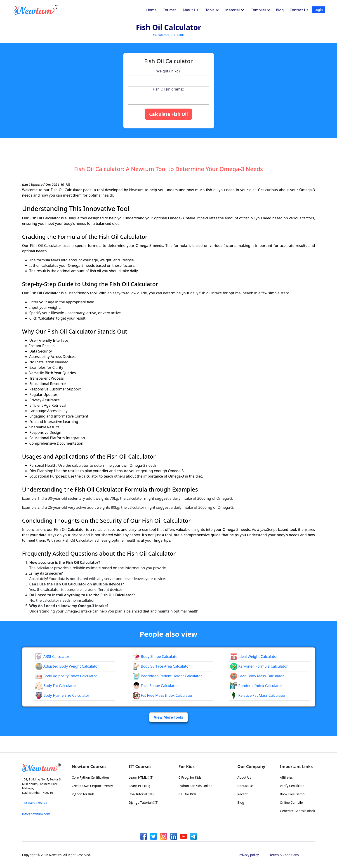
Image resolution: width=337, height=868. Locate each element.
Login (319, 10)
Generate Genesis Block (297, 811)
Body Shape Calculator (156, 657)
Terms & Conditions (284, 855)
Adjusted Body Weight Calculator (67, 666)
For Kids (187, 766)
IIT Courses (140, 766)
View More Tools (168, 717)
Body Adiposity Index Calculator (66, 676)
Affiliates (286, 777)
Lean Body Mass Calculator (257, 676)
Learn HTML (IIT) (141, 777)
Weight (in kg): (169, 71)
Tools (212, 10)
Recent (242, 794)
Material (235, 10)
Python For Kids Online (196, 786)
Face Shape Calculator (155, 686)
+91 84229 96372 (35, 803)
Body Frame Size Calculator (62, 695)
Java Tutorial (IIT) (141, 794)
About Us (190, 10)
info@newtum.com (36, 814)
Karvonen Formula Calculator (259, 666)
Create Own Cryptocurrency (92, 786)
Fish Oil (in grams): (168, 89)
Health (179, 35)
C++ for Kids (187, 794)
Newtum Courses (89, 766)
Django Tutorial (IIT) (144, 802)
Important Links (296, 766)
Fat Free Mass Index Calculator (163, 695)
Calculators (161, 35)
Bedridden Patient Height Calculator (167, 676)
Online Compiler (292, 802)
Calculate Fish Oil (168, 114)
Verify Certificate (292, 786)
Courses (169, 10)
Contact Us (299, 10)
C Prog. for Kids (190, 777)
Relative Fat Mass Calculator (258, 695)
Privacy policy (249, 855)
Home (151, 10)
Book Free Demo (292, 794)
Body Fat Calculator (56, 686)
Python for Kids (83, 794)
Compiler (261, 10)
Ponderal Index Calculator (256, 686)
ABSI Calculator (52, 657)
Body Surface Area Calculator (161, 666)
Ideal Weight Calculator (254, 657)
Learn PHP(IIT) (139, 786)
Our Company (251, 766)
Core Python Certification (90, 777)
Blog (280, 10)
